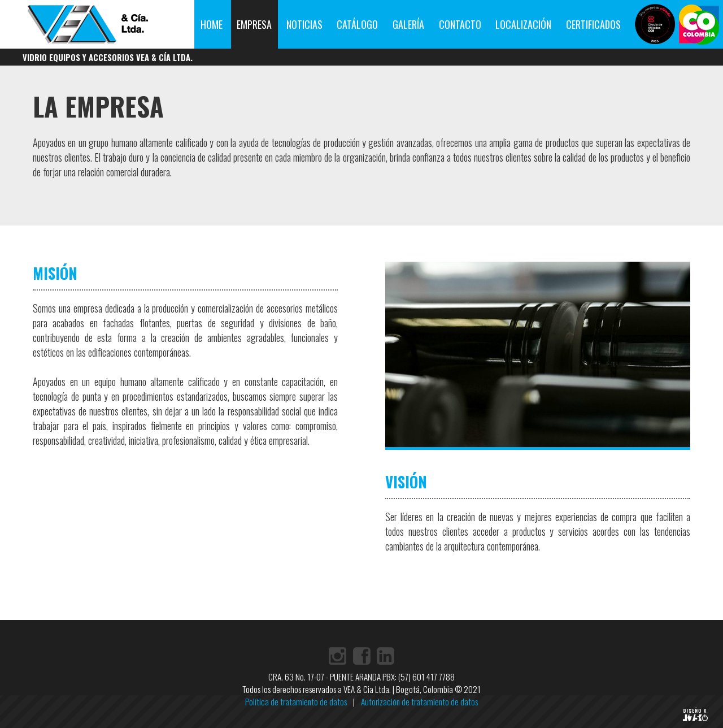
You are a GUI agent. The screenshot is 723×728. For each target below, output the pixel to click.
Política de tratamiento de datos (296, 701)
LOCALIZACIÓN (523, 24)
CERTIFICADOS (593, 24)
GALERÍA (408, 24)
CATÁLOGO (357, 24)
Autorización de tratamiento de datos (419, 701)
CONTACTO (460, 24)
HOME (212, 24)
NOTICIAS (304, 24)
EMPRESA (254, 24)
